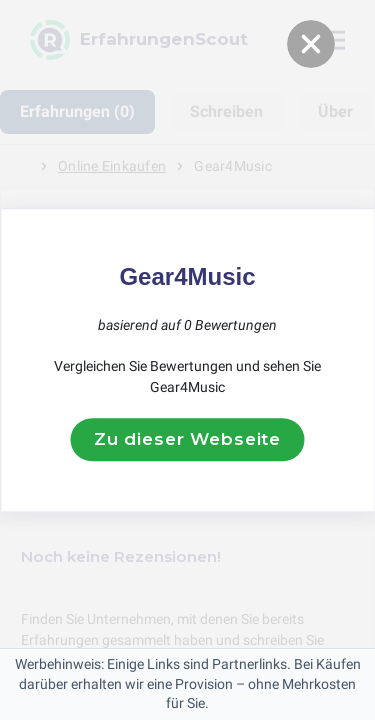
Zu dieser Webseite (187, 439)
